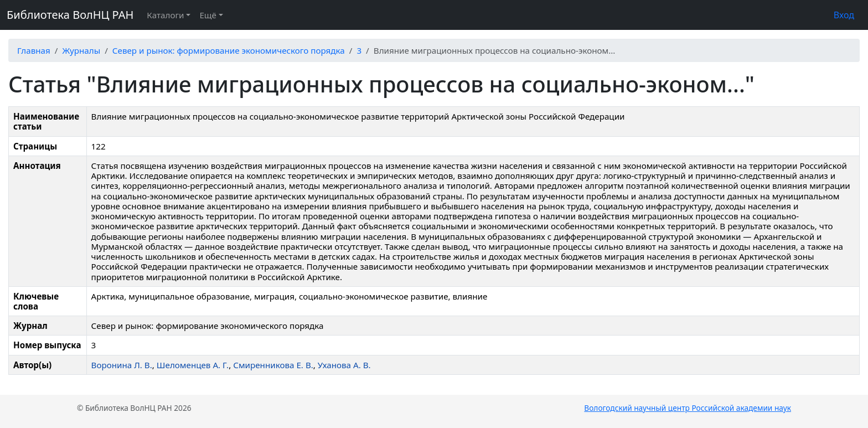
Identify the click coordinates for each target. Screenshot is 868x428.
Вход (844, 15)
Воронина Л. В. (122, 365)
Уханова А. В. (344, 365)
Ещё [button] (208, 15)
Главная (34, 50)
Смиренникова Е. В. (273, 365)
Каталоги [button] (165, 15)
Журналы (81, 50)
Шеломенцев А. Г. (193, 365)
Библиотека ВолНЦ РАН (70, 15)
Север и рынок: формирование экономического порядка (229, 50)
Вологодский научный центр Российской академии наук (688, 408)
